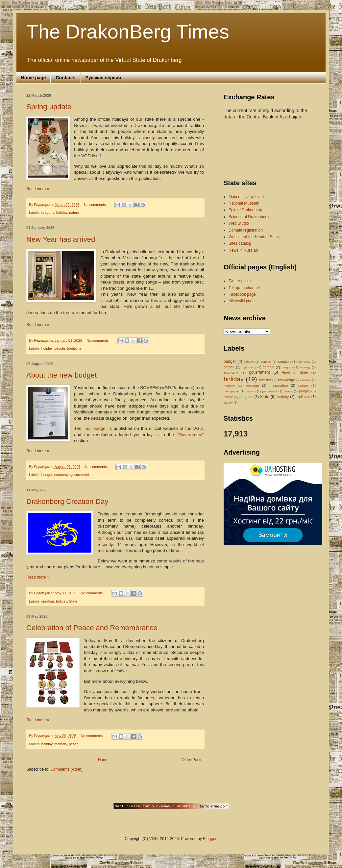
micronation (279, 385)
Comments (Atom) (66, 769)
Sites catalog (240, 243)
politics (228, 397)
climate (249, 362)
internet (265, 380)
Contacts (65, 78)
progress (246, 397)
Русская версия (103, 78)
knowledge (286, 380)
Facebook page (242, 294)
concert (266, 362)
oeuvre (251, 391)
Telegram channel (244, 288)
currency (304, 362)
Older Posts (192, 760)
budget (47, 475)
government (80, 475)
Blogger (210, 839)
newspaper (231, 391)
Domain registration (246, 230)
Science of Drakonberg (249, 217)
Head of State (295, 372)
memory (61, 744)
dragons (48, 212)
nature (74, 212)
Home (103, 760)
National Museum (244, 203)
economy (61, 475)
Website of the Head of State (254, 237)
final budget (95, 428)
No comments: (96, 205)
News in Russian (243, 250)
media (306, 380)
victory (228, 402)
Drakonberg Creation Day (67, 501)
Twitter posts (240, 281)
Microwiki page (242, 301)
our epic (106, 538)
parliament (270, 391)
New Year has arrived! (62, 239)
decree (229, 367)
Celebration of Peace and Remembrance (92, 628)
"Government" (190, 435)
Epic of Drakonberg (245, 210)
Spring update (49, 107)
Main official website (246, 197)
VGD (154, 839)
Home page (33, 78)
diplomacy (249, 367)
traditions (74, 348)
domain (269, 367)
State (73, 601)
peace (73, 744)
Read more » (38, 189)
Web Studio (239, 223)
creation (48, 601)
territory (283, 397)
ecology (305, 367)
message (252, 385)
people (60, 348)
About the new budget (61, 375)
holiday (62, 212)
